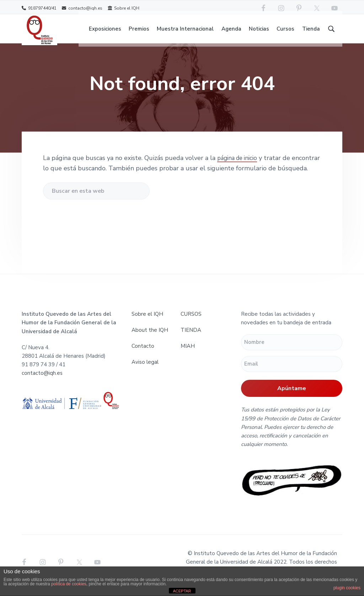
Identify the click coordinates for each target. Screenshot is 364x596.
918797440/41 (39, 8)
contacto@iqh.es (82, 8)
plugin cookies (347, 588)
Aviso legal (145, 369)
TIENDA (191, 337)
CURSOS (191, 321)
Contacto (143, 353)
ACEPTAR (182, 591)
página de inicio (239, 165)
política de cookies (69, 584)
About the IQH (150, 337)
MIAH (188, 353)
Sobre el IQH (124, 8)
